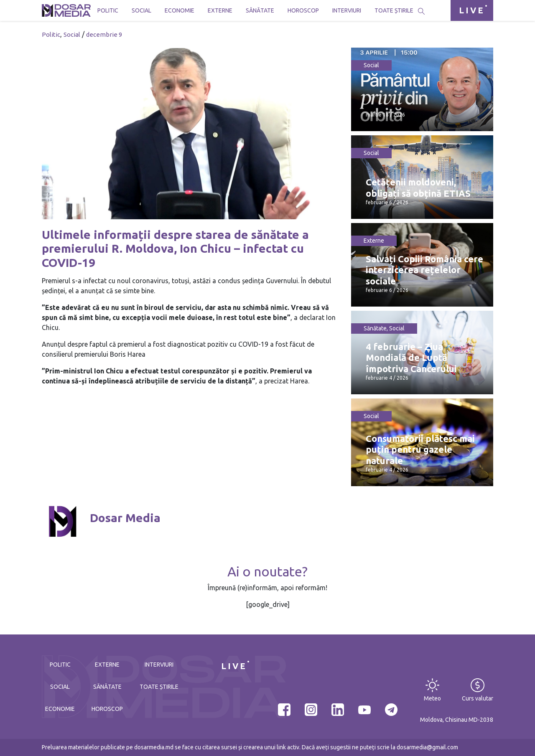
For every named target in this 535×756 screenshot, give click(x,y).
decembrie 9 (104, 34)
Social (141, 10)
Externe (220, 10)
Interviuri (347, 10)
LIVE (472, 10)
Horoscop (303, 10)
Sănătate (260, 10)
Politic (108, 10)
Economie (180, 10)
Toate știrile (394, 10)
